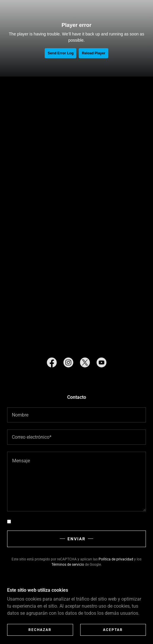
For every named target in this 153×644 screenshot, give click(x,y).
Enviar (76, 539)
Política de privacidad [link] (116, 559)
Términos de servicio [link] (68, 565)
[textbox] (76, 415)
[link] (52, 364)
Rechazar (40, 630)
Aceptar (113, 630)
